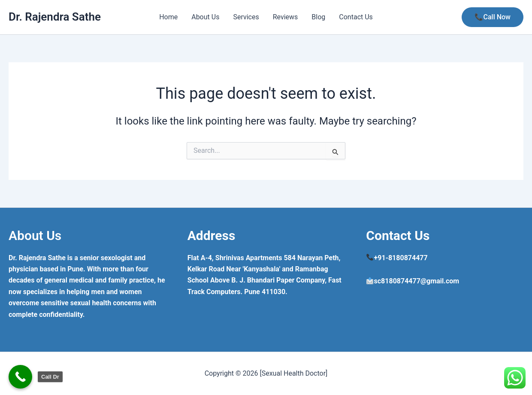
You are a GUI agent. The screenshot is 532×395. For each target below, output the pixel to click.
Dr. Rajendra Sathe (55, 17)
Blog (318, 17)
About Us (205, 17)
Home (168, 17)
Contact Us (356, 17)
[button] (493, 17)
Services (246, 17)
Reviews (286, 17)
